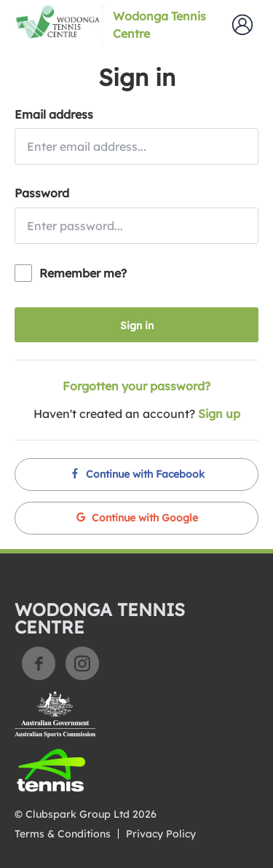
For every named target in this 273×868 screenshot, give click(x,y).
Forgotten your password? (136, 386)
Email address (54, 114)
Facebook (39, 663)
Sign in (137, 325)
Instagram (82, 663)
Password (42, 193)
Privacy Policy (161, 834)
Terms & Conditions (63, 834)
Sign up (219, 414)
